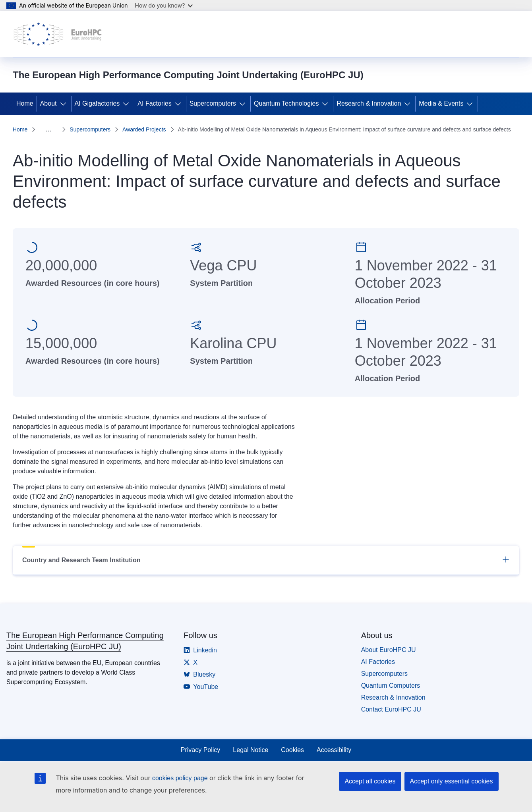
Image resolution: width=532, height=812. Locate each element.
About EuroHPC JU (389, 650)
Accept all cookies (370, 781)
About (48, 103)
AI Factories (154, 103)
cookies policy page (180, 778)
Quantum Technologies (286, 103)
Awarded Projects (144, 129)
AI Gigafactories (97, 103)
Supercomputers (213, 103)
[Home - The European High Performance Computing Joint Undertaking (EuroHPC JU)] (58, 34)
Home (25, 103)
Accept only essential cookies (452, 781)
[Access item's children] (65, 104)
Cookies (292, 750)
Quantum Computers (391, 686)
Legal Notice (251, 750)
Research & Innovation (369, 103)
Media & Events (441, 103)
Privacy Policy (201, 750)
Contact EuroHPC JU (391, 709)
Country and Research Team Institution (266, 559)
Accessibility (334, 750)
